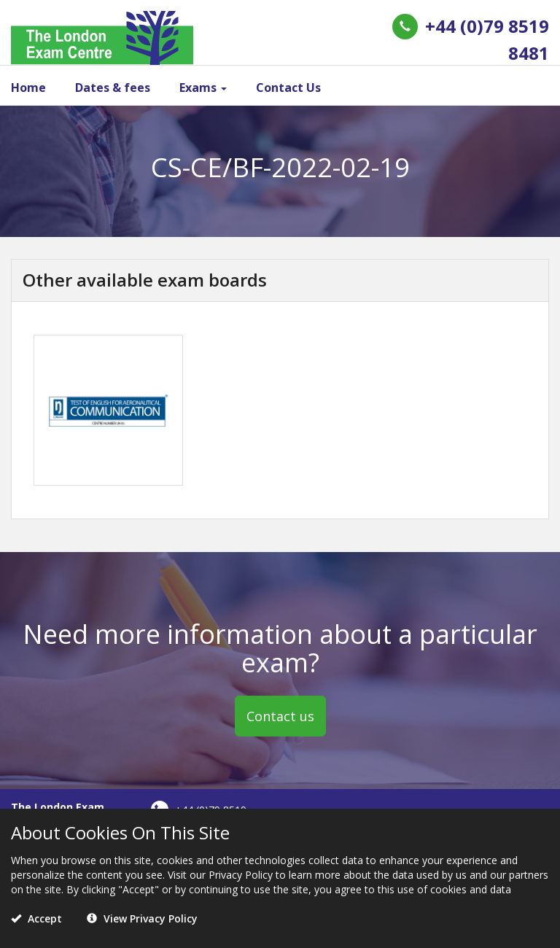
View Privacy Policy (142, 918)
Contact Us (288, 88)
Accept (36, 918)
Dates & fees (113, 88)
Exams (203, 88)
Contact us (280, 716)
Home (28, 88)
